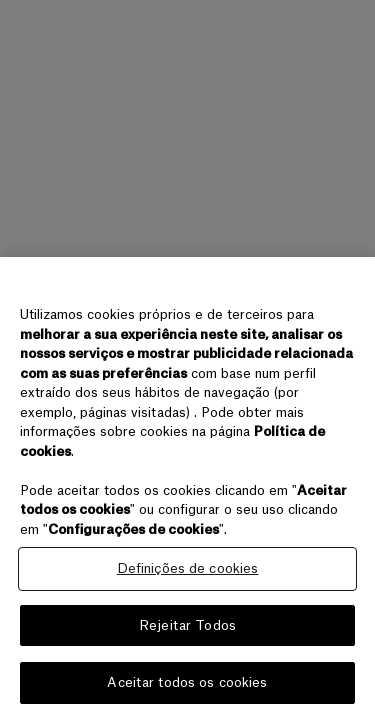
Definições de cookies (188, 568)
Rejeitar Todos (187, 625)
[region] (187, 488)
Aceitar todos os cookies (187, 682)
